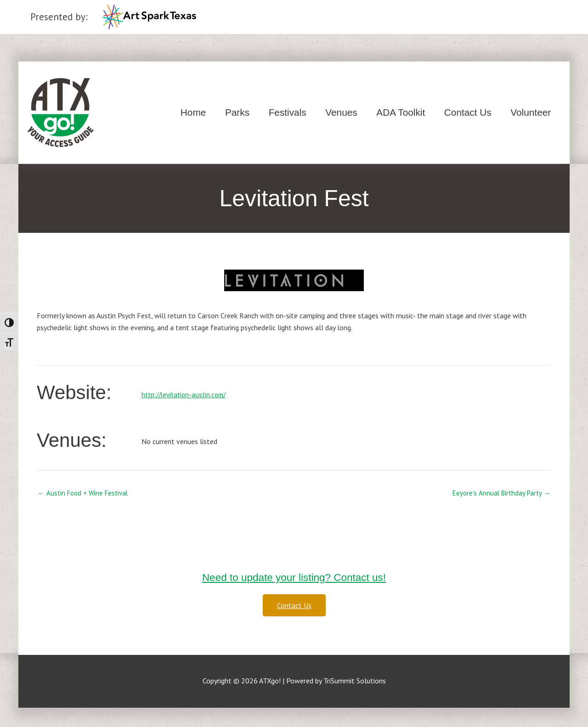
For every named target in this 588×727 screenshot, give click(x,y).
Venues (341, 112)
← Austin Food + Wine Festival (85, 493)
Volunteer (531, 112)
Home (193, 112)
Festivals (288, 112)
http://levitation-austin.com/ (187, 394)
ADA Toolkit (401, 112)
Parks (237, 112)
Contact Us (468, 112)
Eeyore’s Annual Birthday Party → (499, 493)
